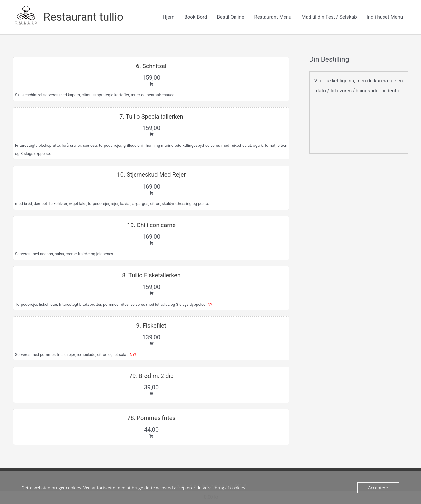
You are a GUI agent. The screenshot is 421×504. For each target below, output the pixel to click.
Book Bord (196, 17)
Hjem (169, 17)
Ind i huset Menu (385, 17)
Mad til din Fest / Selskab (329, 17)
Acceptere (378, 488)
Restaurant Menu (273, 17)
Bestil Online (230, 17)
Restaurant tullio (86, 17)
